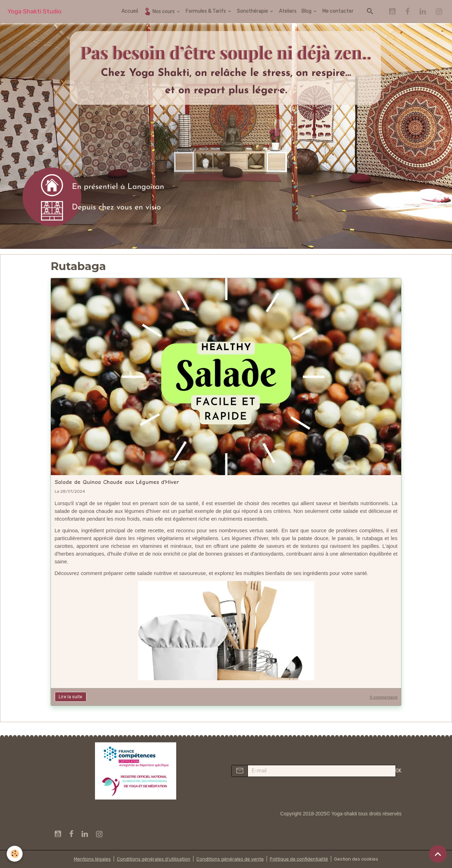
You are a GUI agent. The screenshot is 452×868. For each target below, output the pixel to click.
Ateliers (288, 11)
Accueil (130, 11)
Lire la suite (70, 697)
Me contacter (338, 11)
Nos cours (159, 11)
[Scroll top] (438, 854)
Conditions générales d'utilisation (151, 859)
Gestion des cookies (360, 859)
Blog (307, 11)
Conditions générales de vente (229, 859)
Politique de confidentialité (301, 859)
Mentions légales (88, 859)
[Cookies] (15, 853)
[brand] (34, 11)
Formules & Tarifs (206, 11)
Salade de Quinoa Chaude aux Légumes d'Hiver (117, 482)
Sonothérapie (253, 11)
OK (399, 771)
